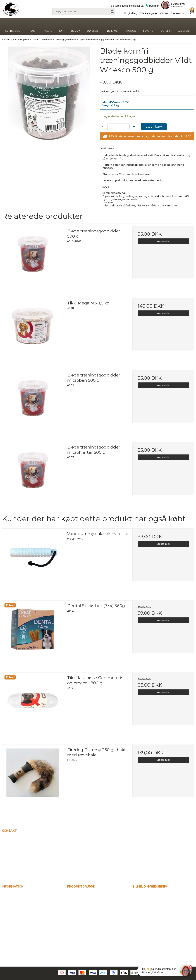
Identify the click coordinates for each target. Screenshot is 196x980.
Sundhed (93, 26)
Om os (164, 13)
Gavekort (184, 26)
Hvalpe (47, 26)
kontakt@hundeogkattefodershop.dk (29, 870)
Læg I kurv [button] (154, 127)
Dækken (131, 26)
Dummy (75, 26)
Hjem (6, 894)
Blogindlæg (130, 13)
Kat (61, 26)
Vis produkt (163, 241)
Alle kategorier (149, 13)
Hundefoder (13, 26)
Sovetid (148, 26)
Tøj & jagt (112, 26)
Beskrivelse (107, 148)
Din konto (177, 13)
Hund (32, 26)
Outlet (165, 26)
